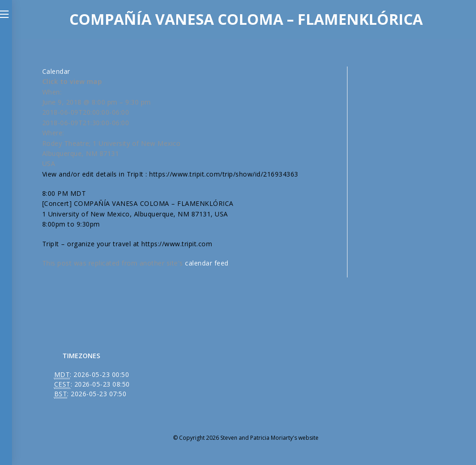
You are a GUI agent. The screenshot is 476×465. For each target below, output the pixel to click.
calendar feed (207, 263)
